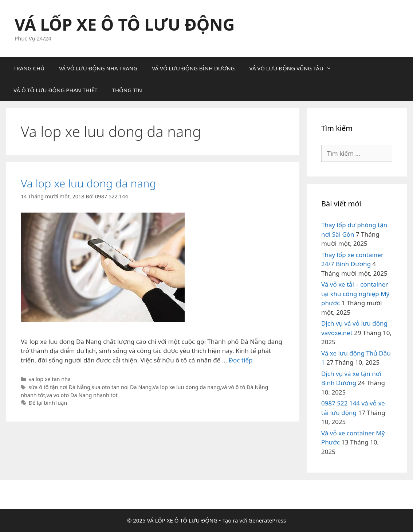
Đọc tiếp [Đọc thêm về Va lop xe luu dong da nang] (241, 360)
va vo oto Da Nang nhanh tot (82, 395)
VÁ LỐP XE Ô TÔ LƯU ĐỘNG (125, 24)
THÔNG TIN (127, 90)
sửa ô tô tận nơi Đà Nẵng (60, 387)
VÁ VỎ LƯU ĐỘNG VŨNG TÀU (294, 68)
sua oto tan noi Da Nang (122, 387)
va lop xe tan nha (50, 379)
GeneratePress (267, 520)
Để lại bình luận (48, 403)
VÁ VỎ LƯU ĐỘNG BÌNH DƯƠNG (193, 68)
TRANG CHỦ (29, 68)
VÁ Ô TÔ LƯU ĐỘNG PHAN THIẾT (56, 90)
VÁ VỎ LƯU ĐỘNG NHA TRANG (98, 68)
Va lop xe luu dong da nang (88, 183)
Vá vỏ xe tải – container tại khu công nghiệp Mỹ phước (355, 294)
